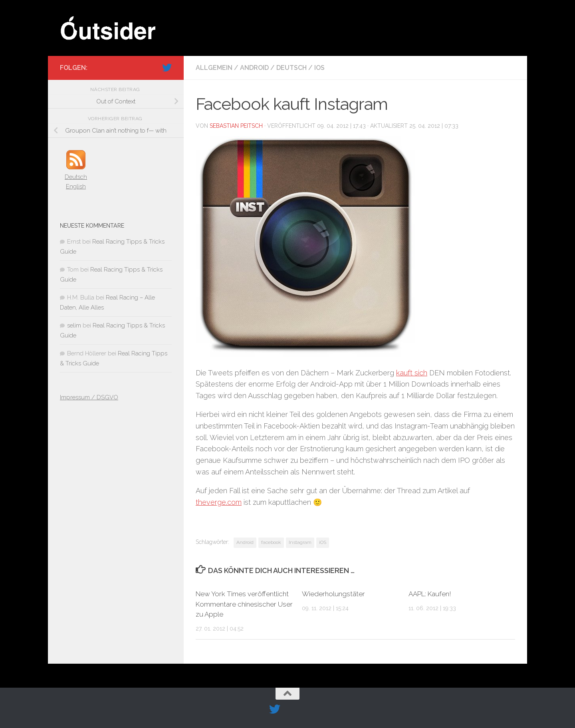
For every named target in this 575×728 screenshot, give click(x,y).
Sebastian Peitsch (236, 126)
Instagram (300, 542)
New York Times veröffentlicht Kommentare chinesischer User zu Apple (244, 604)
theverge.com (219, 502)
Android (254, 68)
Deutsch (291, 68)
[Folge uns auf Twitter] (167, 67)
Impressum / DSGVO (89, 397)
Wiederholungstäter (333, 594)
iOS (319, 68)
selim (74, 325)
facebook (271, 542)
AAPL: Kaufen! (430, 594)
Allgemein (214, 68)
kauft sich (412, 373)
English (76, 186)
